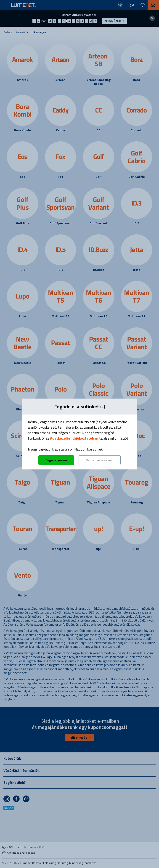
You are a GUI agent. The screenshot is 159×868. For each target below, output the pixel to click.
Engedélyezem (56, 460)
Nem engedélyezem (100, 460)
